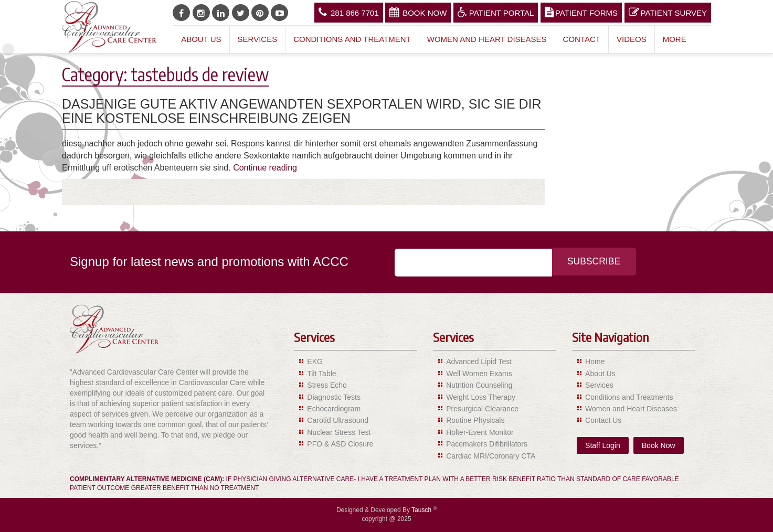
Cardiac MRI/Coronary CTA (491, 456)
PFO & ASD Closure (340, 444)
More (675, 39)
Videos (632, 39)
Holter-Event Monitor (480, 432)
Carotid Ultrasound (338, 420)
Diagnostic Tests (334, 397)
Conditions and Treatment (352, 39)
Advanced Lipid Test (479, 361)
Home (595, 361)
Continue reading (265, 168)
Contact (582, 39)
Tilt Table (321, 374)
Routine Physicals (475, 420)
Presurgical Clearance (482, 409)
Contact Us (603, 420)
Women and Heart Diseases (487, 39)
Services (258, 39)
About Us (201, 39)
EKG (315, 361)
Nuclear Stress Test (339, 432)
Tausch (422, 510)
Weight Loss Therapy (481, 397)
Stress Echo (327, 385)
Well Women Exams (479, 374)
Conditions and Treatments (629, 397)
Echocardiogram (334, 409)
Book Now (418, 12)
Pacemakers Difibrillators (487, 444)
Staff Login (603, 445)
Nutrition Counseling (479, 385)
